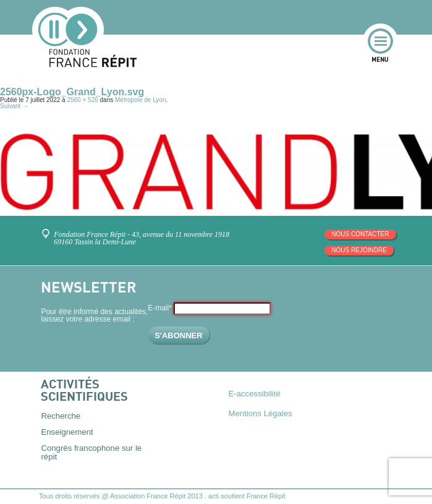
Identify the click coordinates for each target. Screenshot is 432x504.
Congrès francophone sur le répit (91, 452)
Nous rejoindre (359, 250)
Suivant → (14, 106)
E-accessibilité (255, 394)
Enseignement (67, 432)
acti (214, 496)
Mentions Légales (260, 413)
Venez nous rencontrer (48, 229)
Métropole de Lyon (140, 100)
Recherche (61, 416)
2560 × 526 (82, 100)
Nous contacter (360, 234)
